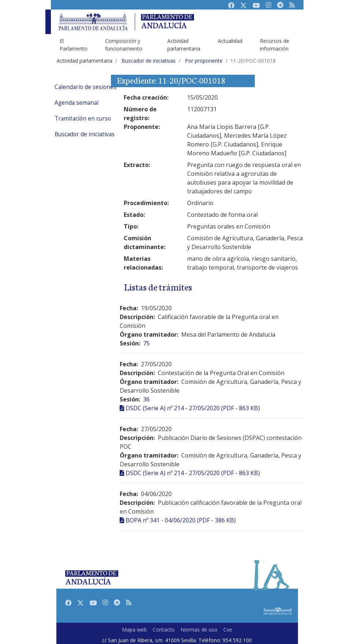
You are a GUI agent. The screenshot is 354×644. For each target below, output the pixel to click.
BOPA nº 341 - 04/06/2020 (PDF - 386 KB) (181, 520)
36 (146, 399)
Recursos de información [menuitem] (275, 45)
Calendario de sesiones (85, 87)
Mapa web (134, 630)
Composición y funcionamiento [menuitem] (124, 45)
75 (146, 343)
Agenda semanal (77, 103)
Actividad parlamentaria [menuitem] (184, 45)
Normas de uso (199, 630)
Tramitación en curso (83, 119)
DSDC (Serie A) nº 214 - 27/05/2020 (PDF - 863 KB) (193, 408)
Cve (228, 630)
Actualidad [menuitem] (230, 41)
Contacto (164, 630)
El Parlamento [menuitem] (74, 45)
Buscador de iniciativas (85, 134)
